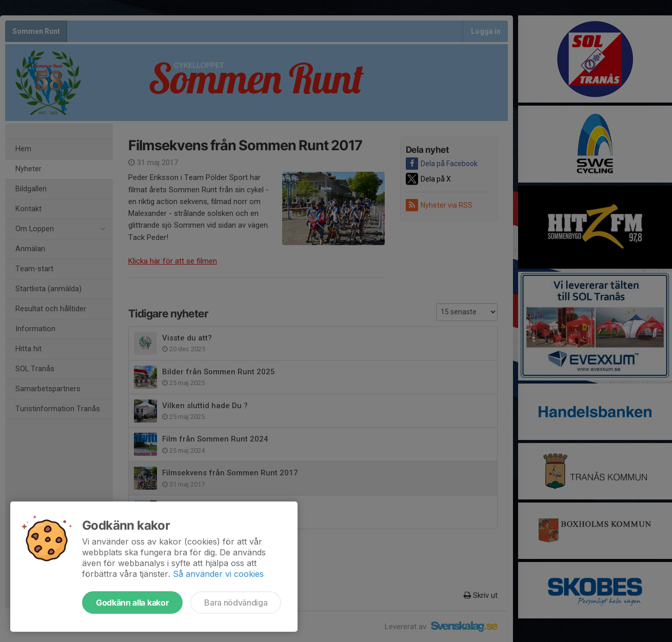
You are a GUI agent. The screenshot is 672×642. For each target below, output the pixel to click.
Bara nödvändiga (236, 603)
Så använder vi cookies (218, 574)
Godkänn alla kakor (132, 603)
